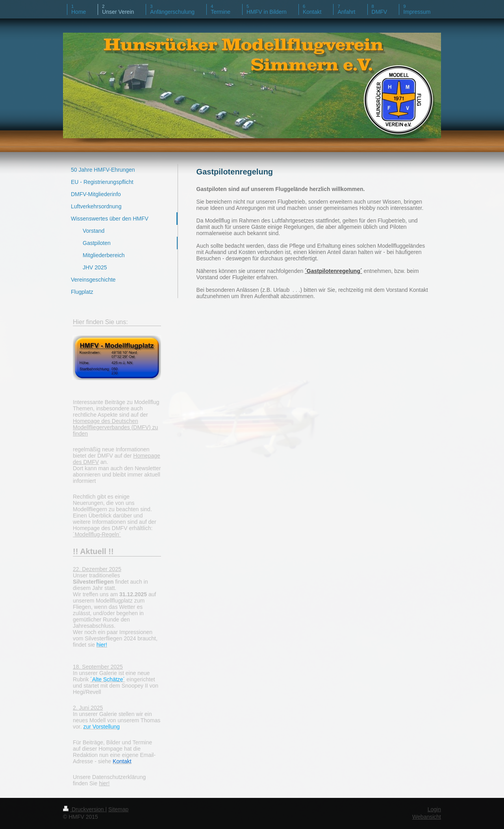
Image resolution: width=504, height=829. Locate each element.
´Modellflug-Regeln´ (97, 534)
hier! (104, 783)
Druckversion (84, 809)
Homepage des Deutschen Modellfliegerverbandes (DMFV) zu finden (115, 427)
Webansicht (427, 817)
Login (434, 809)
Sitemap (118, 809)
